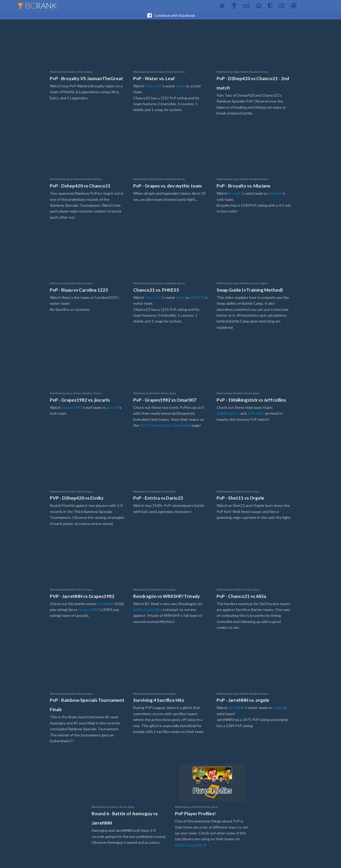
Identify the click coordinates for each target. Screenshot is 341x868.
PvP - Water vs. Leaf (154, 78)
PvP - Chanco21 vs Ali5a (241, 596)
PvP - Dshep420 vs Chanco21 (80, 186)
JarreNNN (106, 604)
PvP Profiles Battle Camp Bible (165, 425)
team (180, 86)
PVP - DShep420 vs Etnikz (77, 498)
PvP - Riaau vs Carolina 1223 (79, 290)
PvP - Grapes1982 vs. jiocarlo (80, 400)
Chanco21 (153, 86)
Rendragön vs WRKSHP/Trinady (167, 596)
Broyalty (235, 193)
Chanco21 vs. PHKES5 (156, 290)
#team (161, 72)
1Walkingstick (228, 413)
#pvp (89, 72)
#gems (265, 283)
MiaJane (276, 193)
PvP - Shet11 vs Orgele (240, 498)
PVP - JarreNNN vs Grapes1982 (82, 596)
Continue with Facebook (170, 15)
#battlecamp (58, 72)
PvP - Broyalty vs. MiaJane (243, 186)
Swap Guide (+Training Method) (250, 290)
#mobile (71, 72)
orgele (279, 708)
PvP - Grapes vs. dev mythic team (167, 186)
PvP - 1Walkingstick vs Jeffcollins (251, 400)
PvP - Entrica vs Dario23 (158, 498)
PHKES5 (198, 297)
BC (37, 5)
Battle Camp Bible (148, 610)
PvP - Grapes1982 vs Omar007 (165, 400)
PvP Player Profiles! (195, 814)
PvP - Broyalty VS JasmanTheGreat (86, 78)
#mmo (81, 72)
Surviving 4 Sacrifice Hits (159, 700)
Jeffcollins (256, 413)
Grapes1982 (72, 407)
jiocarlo (113, 407)
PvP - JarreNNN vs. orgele (243, 700)
